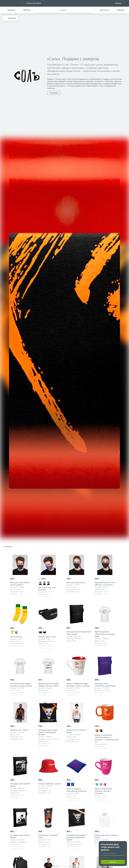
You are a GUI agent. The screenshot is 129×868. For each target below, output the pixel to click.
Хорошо (113, 862)
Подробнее (54, 93)
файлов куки (105, 857)
